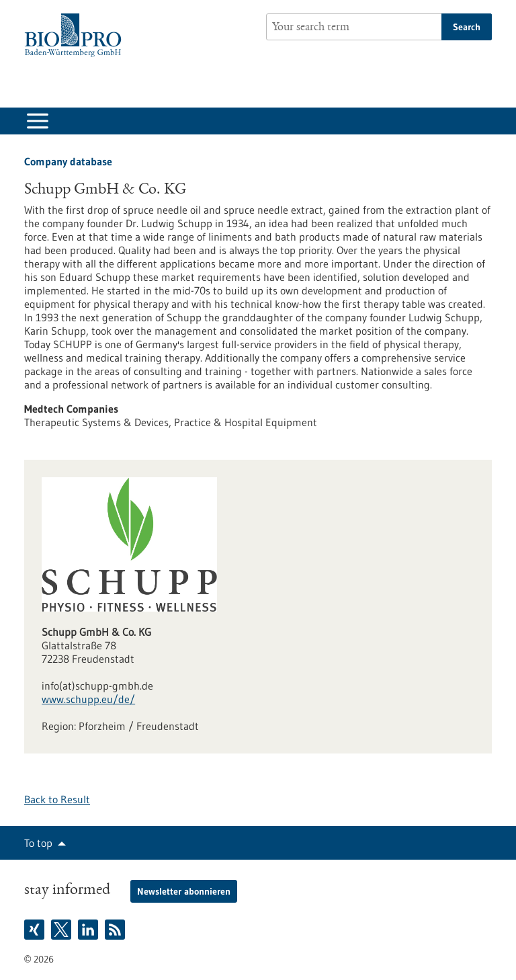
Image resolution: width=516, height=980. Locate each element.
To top (38, 843)
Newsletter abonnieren (184, 891)
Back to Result (57, 799)
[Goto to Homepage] (76, 35)
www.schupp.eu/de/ (88, 699)
